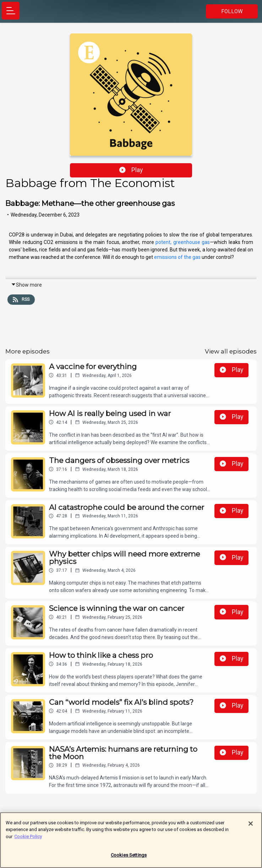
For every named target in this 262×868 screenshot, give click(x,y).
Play (131, 170)
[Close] (251, 826)
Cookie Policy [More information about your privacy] (28, 839)
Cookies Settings (129, 858)
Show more (26, 285)
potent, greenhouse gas (183, 242)
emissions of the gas (177, 257)
